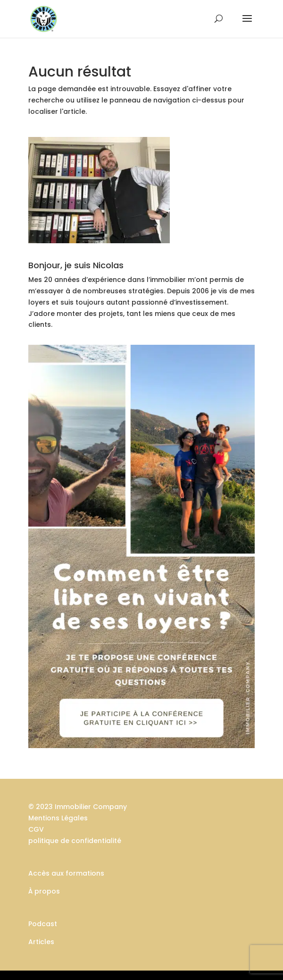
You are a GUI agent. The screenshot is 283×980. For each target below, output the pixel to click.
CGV (36, 829)
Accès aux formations (66, 873)
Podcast (43, 924)
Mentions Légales (58, 818)
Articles (41, 942)
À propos (44, 891)
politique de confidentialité (75, 841)
